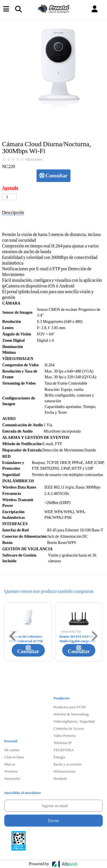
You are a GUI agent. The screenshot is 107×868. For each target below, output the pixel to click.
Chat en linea (14, 757)
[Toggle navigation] (18, 9)
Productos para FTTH (70, 707)
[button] (95, 9)
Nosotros (11, 771)
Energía (59, 757)
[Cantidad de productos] (9, 197)
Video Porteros (65, 735)
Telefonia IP (63, 743)
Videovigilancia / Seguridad (74, 721)
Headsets (60, 778)
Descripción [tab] (13, 212)
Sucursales (12, 778)
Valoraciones (34, 159)
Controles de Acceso (69, 728)
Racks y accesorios (68, 764)
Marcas (10, 764)
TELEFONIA (64, 750)
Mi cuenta (12, 750)
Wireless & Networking (71, 714)
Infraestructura (65, 771)
